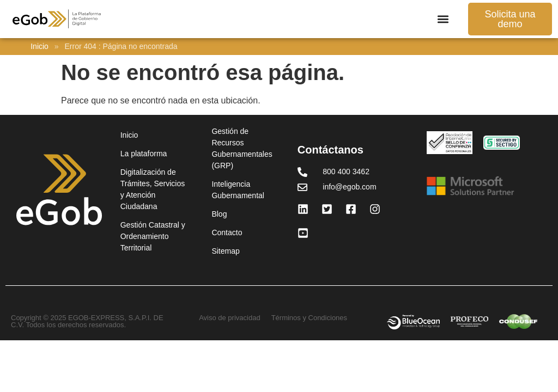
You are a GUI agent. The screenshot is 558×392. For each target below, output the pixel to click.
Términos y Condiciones (309, 318)
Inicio (40, 46)
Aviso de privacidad (230, 318)
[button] (443, 19)
